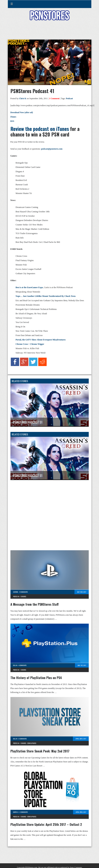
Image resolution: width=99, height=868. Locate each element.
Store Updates (32, 743)
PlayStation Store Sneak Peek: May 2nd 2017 (40, 751)
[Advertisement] (50, 32)
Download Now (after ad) (22, 112)
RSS (12, 121)
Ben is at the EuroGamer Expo (29, 287)
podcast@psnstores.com (52, 149)
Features (23, 596)
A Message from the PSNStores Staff (35, 604)
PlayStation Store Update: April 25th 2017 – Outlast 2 (46, 824)
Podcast (69, 98)
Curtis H (16, 812)
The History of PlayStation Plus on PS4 (36, 678)
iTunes (13, 117)
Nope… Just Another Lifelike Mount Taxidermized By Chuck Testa (46, 296)
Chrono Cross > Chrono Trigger (30, 344)
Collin (15, 665)
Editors (15, 592)
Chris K (23, 98)
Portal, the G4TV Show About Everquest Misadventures (41, 340)
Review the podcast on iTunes (40, 129)
